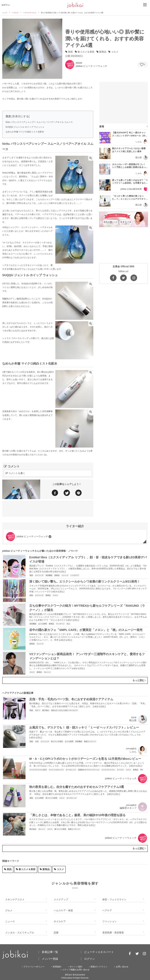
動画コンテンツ (90, 741)
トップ (5, 13)
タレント (47, 672)
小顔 (37, 741)
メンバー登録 (50, 959)
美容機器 (49, 575)
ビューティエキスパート (99, 952)
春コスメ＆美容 (26, 869)
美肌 (31, 575)
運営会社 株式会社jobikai (75, 975)
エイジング (39, 575)
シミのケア (75, 575)
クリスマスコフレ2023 (38, 770)
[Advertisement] (48, 508)
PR (142, 770)
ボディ (38, 710)
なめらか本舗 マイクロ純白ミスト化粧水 (25, 132)
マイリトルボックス (56, 770)
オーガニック (71, 770)
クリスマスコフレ (108, 770)
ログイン (6, 5)
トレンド (65, 575)
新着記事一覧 (50, 952)
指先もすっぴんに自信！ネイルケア (65, 710)
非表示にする (21, 116)
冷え (68, 624)
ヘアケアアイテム (30, 13)
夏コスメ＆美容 (60, 829)
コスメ (55, 595)
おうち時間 (43, 624)
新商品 (57, 575)
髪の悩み (46, 710)
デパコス (121, 770)
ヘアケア (15, 13)
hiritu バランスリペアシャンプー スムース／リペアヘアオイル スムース (39, 122)
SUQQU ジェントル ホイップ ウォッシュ (25, 127)
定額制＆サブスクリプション (89, 770)
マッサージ (60, 624)
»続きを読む (59, 572)
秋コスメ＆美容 (57, 741)
